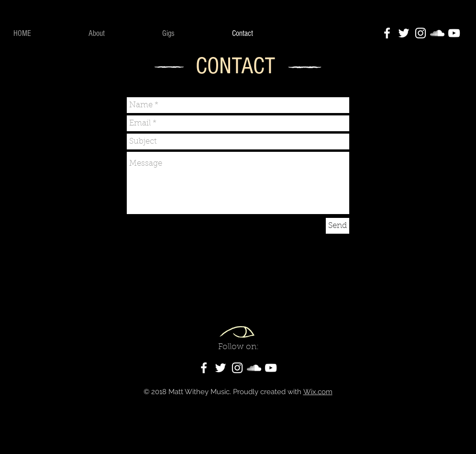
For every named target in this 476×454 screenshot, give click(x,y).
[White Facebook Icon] (387, 33)
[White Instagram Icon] (421, 33)
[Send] (338, 226)
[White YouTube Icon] (454, 33)
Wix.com (318, 392)
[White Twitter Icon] (404, 33)
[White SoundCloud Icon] (437, 33)
